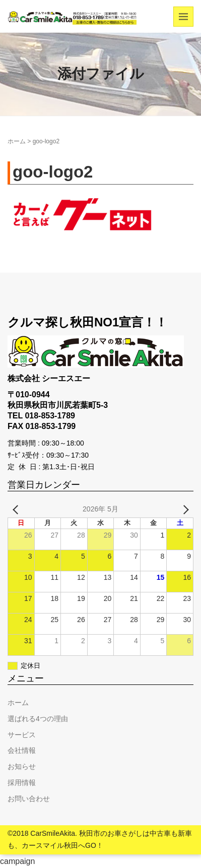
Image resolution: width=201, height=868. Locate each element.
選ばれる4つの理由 (38, 719)
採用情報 (22, 783)
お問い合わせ (29, 799)
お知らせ (22, 766)
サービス (22, 735)
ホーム (17, 141)
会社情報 (22, 750)
